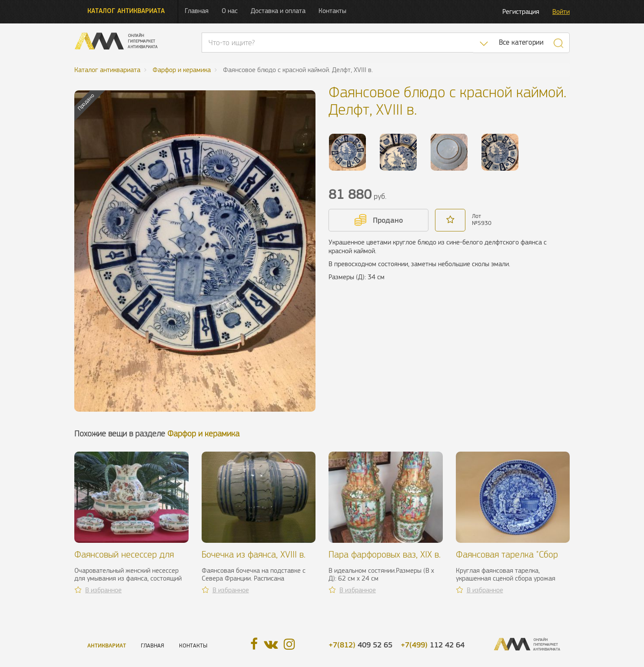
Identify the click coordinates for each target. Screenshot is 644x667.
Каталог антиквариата (126, 11)
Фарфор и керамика (203, 434)
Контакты (332, 11)
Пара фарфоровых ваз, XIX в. (385, 554)
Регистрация (521, 12)
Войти (561, 12)
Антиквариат (107, 646)
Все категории (521, 42)
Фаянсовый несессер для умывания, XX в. (124, 560)
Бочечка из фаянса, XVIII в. (254, 554)
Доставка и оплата (278, 11)
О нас (230, 11)
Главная (197, 11)
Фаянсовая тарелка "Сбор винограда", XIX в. (507, 560)
